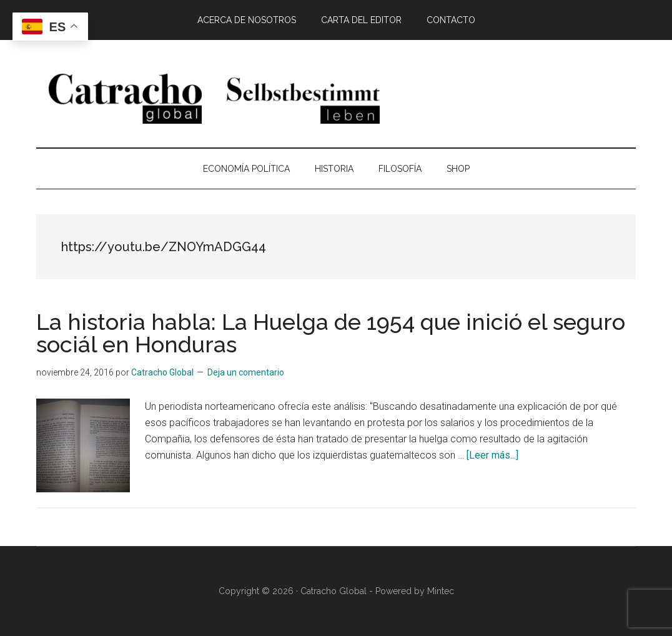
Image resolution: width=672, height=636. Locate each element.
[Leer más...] (492, 455)
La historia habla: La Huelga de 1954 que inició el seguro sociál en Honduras (331, 333)
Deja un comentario (246, 372)
